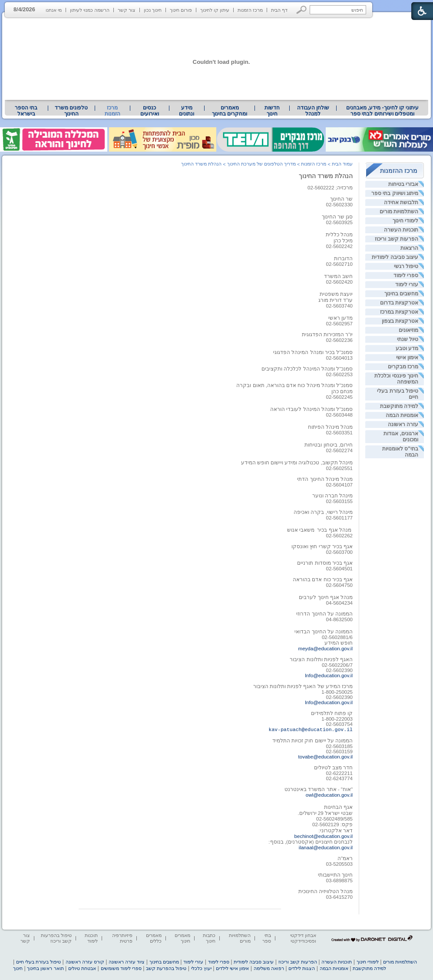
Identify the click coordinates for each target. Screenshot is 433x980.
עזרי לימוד (407, 285)
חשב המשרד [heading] (338, 276)
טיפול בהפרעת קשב (166, 968)
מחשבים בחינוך (401, 294)
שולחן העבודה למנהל (313, 111)
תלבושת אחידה (401, 202)
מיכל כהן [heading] (343, 241)
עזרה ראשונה (403, 424)
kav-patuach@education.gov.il (311, 730)
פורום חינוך (181, 10)
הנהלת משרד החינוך (326, 176)
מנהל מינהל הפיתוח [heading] (330, 427)
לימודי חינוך (405, 221)
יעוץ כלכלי (201, 968)
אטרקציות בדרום (399, 303)
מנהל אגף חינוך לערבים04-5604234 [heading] (326, 600)
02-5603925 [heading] (339, 222)
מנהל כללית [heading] (339, 235)
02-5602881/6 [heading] (337, 637)
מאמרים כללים (154, 938)
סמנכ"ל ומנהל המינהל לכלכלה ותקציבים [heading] (307, 369)
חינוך (18, 968)
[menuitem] (382, 111)
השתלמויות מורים (399, 212)
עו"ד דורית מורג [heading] (336, 300)
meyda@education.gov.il (326, 649)
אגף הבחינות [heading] (338, 807)
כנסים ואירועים (150, 111)
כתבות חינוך (209, 938)
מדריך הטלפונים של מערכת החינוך (261, 164)
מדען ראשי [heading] (340, 318)
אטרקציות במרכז (399, 312)
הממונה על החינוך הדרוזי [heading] (324, 614)
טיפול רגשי (406, 266)
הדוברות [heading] (343, 258)
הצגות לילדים (302, 968)
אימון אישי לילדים (232, 968)
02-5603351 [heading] (339, 433)
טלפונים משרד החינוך (71, 111)
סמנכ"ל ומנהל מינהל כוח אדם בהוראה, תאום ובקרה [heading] (294, 385)
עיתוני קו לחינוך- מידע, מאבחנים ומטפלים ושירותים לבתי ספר (383, 111)
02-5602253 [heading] (339, 374)
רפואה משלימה (269, 968)
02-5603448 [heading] (339, 415)
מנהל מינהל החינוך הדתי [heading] (325, 479)
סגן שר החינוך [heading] (337, 217)
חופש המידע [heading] (339, 643)
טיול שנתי (408, 339)
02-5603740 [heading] (339, 306)
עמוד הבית (342, 164)
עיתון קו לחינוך (215, 10)
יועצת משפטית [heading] (336, 294)
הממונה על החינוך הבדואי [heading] (324, 632)
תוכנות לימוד (91, 938)
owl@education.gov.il (329, 795)
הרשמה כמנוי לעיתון (90, 10)
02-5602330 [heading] (339, 205)
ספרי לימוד (406, 275)
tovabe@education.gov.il (326, 757)
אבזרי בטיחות (403, 184)
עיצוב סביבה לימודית (395, 257)
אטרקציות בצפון (400, 321)
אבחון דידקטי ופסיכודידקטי (303, 938)
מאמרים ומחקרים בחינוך (230, 111)
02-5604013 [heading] (339, 358)
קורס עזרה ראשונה (85, 962)
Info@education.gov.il (329, 675)
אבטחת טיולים (82, 968)
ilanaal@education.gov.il (326, 848)
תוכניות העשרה (401, 230)
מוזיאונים (408, 330)
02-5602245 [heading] (339, 397)
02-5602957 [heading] (339, 324)
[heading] (339, 264)
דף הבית (279, 10)
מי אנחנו (54, 10)
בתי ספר (267, 938)
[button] (302, 10)
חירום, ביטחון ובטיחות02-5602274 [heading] (329, 448)
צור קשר (127, 10)
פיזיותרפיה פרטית (122, 938)
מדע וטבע (407, 348)
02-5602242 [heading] (339, 246)
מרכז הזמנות (250, 10)
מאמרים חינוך (182, 938)
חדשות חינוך (272, 111)
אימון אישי (407, 358)
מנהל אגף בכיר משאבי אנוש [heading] (319, 530)
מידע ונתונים (187, 111)
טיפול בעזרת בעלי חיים (38, 962)
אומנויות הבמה (402, 415)
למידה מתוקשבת (399, 406)
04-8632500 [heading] (339, 619)
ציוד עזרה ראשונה (127, 962)
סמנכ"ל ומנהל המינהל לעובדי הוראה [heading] (311, 409)
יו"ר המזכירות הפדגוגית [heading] (327, 334)
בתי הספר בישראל (26, 111)
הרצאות (409, 248)
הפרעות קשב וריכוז (397, 239)
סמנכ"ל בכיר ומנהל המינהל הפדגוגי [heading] (313, 352)
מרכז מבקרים (403, 367)
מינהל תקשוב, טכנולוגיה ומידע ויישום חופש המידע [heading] (297, 463)
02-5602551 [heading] (339, 468)
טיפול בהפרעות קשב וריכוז (56, 938)
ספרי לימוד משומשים (121, 968)
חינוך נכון (153, 10)
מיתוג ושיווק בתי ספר (395, 193)
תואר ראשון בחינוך (45, 968)
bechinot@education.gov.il (324, 836)
